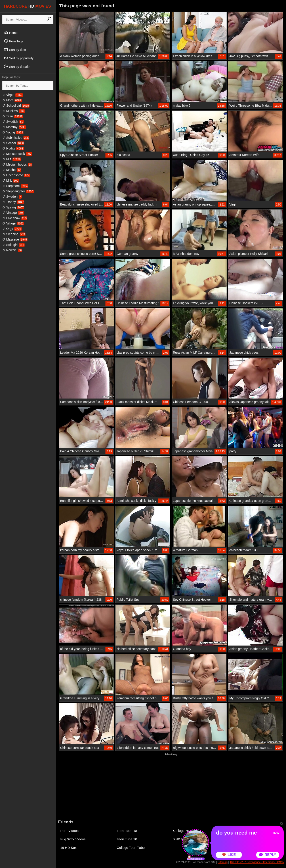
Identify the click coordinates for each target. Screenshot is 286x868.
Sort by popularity (18, 58)
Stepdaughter (18, 191)
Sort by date (15, 50)
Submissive (16, 138)
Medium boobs (17, 164)
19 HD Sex (68, 848)
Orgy (12, 229)
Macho (12, 170)
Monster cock (17, 154)
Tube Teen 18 (127, 831)
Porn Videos (69, 831)
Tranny (13, 202)
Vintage (13, 213)
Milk (11, 181)
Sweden (12, 197)
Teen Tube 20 (127, 839)
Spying (13, 207)
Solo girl (13, 245)
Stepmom (15, 186)
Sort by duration (17, 66)
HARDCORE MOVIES (27, 6)
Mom (12, 100)
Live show (15, 218)
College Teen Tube (131, 848)
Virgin (13, 95)
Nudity (13, 148)
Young (13, 132)
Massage (15, 239)
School (13, 143)
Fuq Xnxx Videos (73, 839)
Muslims (14, 111)
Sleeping (14, 234)
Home (10, 33)
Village (13, 223)
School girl (16, 106)
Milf (12, 159)
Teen (13, 116)
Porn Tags (13, 41)
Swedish (13, 122)
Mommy (14, 127)
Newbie (12, 250)
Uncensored (16, 175)
